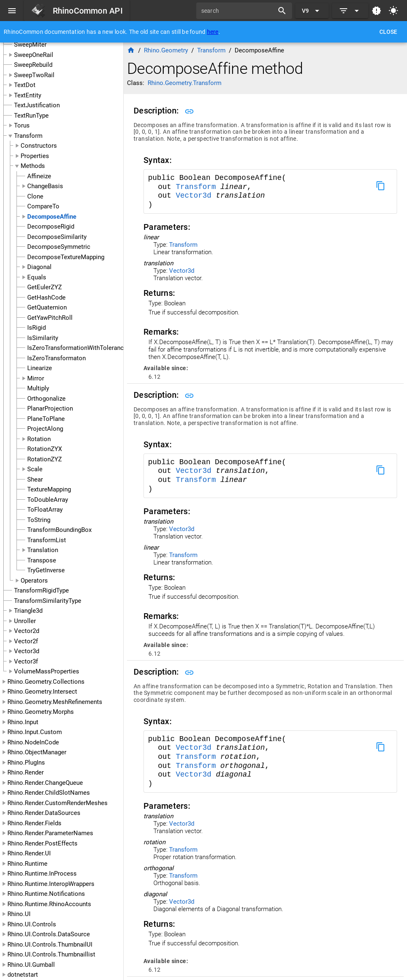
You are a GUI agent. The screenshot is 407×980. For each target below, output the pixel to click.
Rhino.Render (26, 772)
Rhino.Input (23, 722)
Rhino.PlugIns (26, 763)
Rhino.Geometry (166, 50)
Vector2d (27, 631)
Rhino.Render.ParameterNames (50, 833)
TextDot (25, 85)
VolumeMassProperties (47, 671)
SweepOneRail (34, 55)
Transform (28, 136)
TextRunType (31, 116)
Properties (35, 156)
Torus (22, 125)
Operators (34, 581)
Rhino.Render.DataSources (44, 813)
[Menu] (12, 11)
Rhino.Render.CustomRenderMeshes (58, 803)
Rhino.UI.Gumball (31, 965)
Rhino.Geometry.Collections (46, 682)
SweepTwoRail (34, 75)
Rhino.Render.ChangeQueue (45, 783)
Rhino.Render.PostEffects (42, 843)
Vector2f (26, 641)
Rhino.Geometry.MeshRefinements (55, 702)
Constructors (39, 146)
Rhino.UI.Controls (32, 924)
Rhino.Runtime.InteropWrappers (51, 884)
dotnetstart (23, 975)
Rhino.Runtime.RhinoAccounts (49, 904)
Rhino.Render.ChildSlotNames (49, 793)
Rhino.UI (19, 914)
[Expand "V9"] (312, 11)
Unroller (25, 621)
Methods (33, 166)
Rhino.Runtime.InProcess (42, 874)
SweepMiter (30, 45)
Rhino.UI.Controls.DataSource (49, 934)
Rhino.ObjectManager (37, 752)
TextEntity (28, 95)
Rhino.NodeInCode (33, 742)
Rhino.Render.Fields (34, 823)
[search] (238, 11)
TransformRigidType (41, 590)
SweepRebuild (33, 65)
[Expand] (350, 11)
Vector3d (27, 651)
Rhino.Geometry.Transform (185, 83)
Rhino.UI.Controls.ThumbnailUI (50, 945)
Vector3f (26, 661)
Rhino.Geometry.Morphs (41, 712)
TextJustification (37, 105)
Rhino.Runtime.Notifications (46, 894)
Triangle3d (28, 611)
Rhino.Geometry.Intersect (42, 692)
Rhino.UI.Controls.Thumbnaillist (51, 954)
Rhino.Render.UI (29, 853)
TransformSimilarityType (48, 601)
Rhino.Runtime (27, 864)
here (213, 32)
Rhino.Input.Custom (35, 732)
